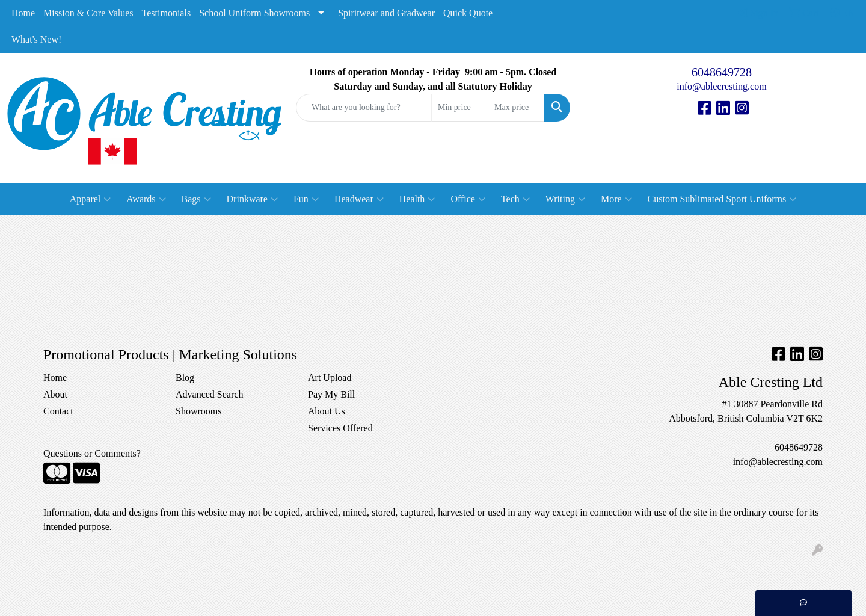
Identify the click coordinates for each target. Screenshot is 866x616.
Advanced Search (209, 394)
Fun (306, 199)
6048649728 (722, 72)
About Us (327, 411)
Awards (146, 199)
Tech (515, 199)
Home (23, 13)
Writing (565, 199)
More (616, 199)
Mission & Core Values (88, 13)
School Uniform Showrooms (254, 13)
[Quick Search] (364, 108)
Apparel (91, 199)
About (55, 394)
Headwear (359, 199)
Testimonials (167, 13)
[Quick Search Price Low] (460, 108)
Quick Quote (468, 13)
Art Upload (330, 377)
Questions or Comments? (92, 453)
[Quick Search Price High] (516, 108)
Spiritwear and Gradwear (386, 13)
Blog (185, 377)
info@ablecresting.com (721, 86)
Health (417, 199)
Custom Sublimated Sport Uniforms (722, 199)
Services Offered (340, 428)
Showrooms (198, 411)
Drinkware (252, 199)
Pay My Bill (331, 394)
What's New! (36, 39)
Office (468, 199)
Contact (58, 411)
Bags (196, 199)
